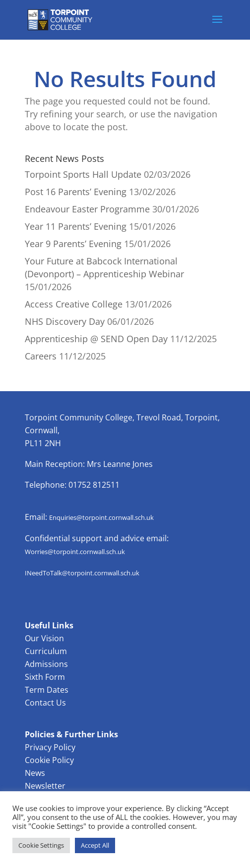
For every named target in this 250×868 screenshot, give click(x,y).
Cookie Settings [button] (41, 845)
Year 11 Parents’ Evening (76, 226)
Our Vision (44, 638)
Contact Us (45, 703)
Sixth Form (45, 677)
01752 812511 (94, 485)
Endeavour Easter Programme (87, 209)
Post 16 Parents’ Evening (76, 192)
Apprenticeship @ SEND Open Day (96, 339)
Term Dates (47, 690)
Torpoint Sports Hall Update (83, 174)
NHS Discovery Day (65, 321)
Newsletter (45, 786)
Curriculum (46, 651)
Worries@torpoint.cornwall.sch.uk (75, 552)
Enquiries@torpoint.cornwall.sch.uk (101, 517)
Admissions (46, 664)
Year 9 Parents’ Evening (73, 244)
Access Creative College (74, 304)
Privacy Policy (50, 747)
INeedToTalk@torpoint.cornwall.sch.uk (82, 573)
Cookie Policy (49, 760)
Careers (41, 356)
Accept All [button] (95, 845)
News (35, 773)
